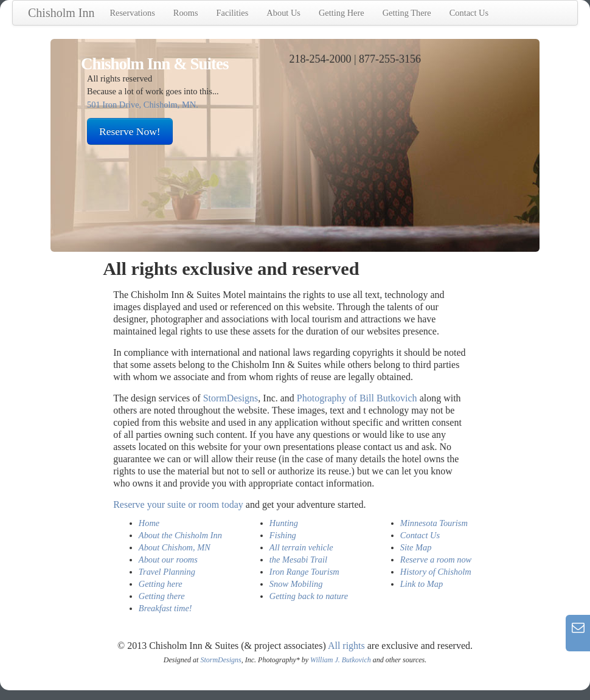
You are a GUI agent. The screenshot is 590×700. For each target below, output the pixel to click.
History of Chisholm (436, 572)
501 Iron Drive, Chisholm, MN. (143, 105)
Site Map (416, 547)
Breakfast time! (165, 608)
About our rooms (168, 560)
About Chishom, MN (175, 547)
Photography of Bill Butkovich (357, 398)
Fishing (283, 535)
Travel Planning (167, 572)
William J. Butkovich (341, 660)
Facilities (233, 13)
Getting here (161, 584)
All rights (346, 646)
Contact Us (469, 13)
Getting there (162, 596)
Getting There (407, 13)
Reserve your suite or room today (178, 504)
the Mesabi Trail (298, 560)
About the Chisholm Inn (180, 535)
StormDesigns (231, 398)
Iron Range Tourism (304, 572)
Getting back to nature (309, 596)
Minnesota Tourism (434, 523)
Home (149, 523)
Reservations (132, 13)
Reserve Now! (130, 131)
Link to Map (422, 584)
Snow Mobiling (296, 584)
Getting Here (342, 13)
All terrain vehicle (301, 547)
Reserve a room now (436, 560)
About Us (283, 13)
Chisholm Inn (61, 13)
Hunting (284, 523)
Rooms (186, 13)
